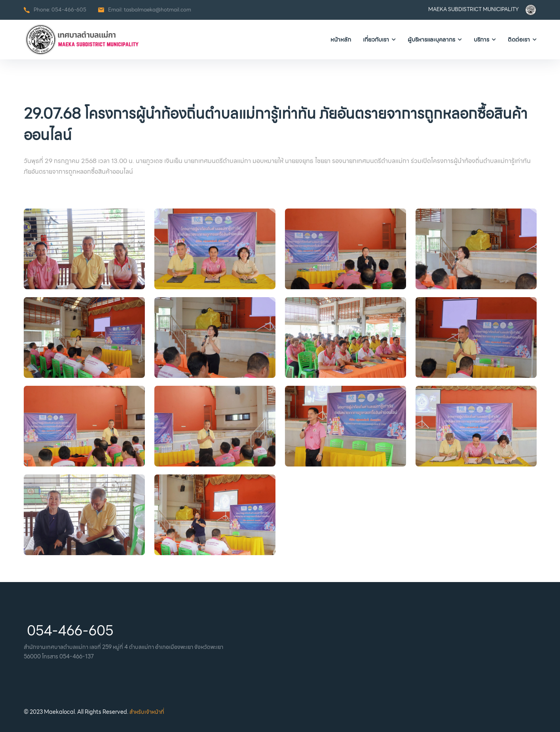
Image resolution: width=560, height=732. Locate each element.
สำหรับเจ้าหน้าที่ (147, 712)
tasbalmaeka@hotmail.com (158, 10)
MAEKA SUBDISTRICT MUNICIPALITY (474, 9)
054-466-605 (69, 10)
